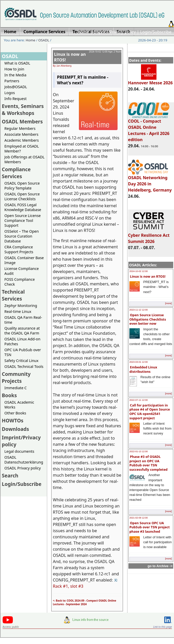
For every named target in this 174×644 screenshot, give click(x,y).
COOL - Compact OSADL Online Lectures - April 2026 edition (149, 128)
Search (10, 475)
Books (9, 395)
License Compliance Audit (22, 271)
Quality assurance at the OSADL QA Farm (22, 331)
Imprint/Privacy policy (115, 32)
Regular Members (20, 128)
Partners (12, 81)
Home (83, 32)
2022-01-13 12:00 (139, 451)
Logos (10, 93)
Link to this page (163, 627)
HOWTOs (13, 420)
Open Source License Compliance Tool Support (23, 220)
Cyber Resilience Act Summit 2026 (149, 236)
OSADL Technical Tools (24, 366)
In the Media (15, 75)
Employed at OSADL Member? (22, 149)
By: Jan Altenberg (62, 66)
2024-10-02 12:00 (139, 271)
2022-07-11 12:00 (139, 400)
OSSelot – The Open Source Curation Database (22, 236)
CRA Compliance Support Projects (19, 249)
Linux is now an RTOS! (148, 276)
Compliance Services (16, 173)
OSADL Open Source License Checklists (22, 196)
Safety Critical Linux (21, 361)
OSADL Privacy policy (23, 468)
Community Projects (16, 377)
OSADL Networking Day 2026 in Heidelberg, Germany (150, 182)
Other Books (15, 413)
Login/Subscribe (156, 32)
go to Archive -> (160, 566)
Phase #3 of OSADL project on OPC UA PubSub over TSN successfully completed (148, 463)
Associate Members (21, 134)
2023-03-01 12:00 (139, 362)
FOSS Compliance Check (20, 282)
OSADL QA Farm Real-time (23, 320)
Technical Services (13, 295)
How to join (14, 69)
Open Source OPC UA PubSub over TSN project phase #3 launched (150, 527)
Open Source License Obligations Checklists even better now (148, 319)
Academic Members (22, 140)
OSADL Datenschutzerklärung (24, 460)
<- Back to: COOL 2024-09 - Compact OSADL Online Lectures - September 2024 (85, 602)
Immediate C (16, 388)
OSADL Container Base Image (24, 260)
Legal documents (19, 451)
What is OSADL (17, 63)
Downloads (15, 429)
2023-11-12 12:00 (139, 310)
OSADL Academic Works (19, 405)
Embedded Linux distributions (143, 369)
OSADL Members (22, 121)
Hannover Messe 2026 (150, 80)
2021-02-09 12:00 (139, 518)
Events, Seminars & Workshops (23, 110)
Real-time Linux (18, 311)
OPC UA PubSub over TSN (23, 352)
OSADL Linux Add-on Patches (22, 341)
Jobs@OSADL (16, 87)
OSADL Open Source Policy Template (22, 186)
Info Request (15, 99)
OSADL (44, 40)
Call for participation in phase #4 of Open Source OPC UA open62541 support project (150, 412)
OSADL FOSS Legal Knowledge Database (23, 207)
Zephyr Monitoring (21, 306)
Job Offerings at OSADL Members (24, 159)
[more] (168, 303)
